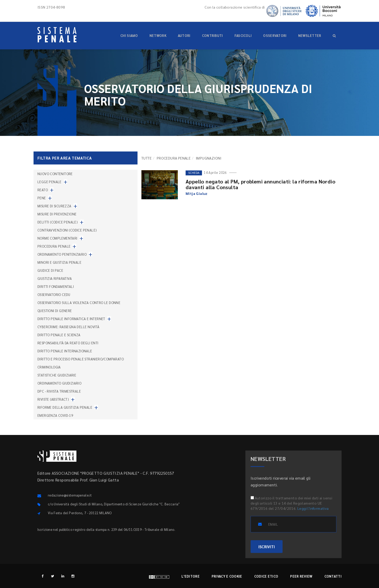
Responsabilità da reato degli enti (68, 343)
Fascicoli (243, 35)
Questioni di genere (55, 311)
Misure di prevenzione (57, 214)
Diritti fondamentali (56, 286)
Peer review (301, 576)
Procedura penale (174, 158)
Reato (43, 190)
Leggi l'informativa (313, 508)
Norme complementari (57, 238)
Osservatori (275, 35)
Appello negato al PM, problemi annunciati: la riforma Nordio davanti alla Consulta (260, 184)
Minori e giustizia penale (59, 262)
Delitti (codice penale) (58, 222)
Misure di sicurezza (54, 206)
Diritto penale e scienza (59, 335)
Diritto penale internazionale (65, 351)
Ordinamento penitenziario (62, 254)
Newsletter (310, 35)
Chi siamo (129, 35)
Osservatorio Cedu (54, 295)
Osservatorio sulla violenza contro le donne (79, 303)
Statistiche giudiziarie (57, 375)
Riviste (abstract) (53, 399)
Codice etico (266, 576)
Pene (42, 198)
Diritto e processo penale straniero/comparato (81, 359)
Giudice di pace (50, 270)
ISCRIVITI (267, 547)
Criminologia (49, 367)
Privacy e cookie (227, 576)
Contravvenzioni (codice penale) (67, 230)
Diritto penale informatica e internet (71, 319)
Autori (184, 35)
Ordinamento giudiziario (59, 383)
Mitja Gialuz (197, 193)
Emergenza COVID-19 (55, 415)
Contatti (333, 576)
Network (158, 35)
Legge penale (50, 182)
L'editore (191, 576)
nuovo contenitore (55, 174)
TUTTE (146, 158)
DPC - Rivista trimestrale (59, 391)
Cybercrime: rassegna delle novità (68, 327)
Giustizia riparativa (55, 278)
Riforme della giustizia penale (65, 407)
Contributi (213, 35)
